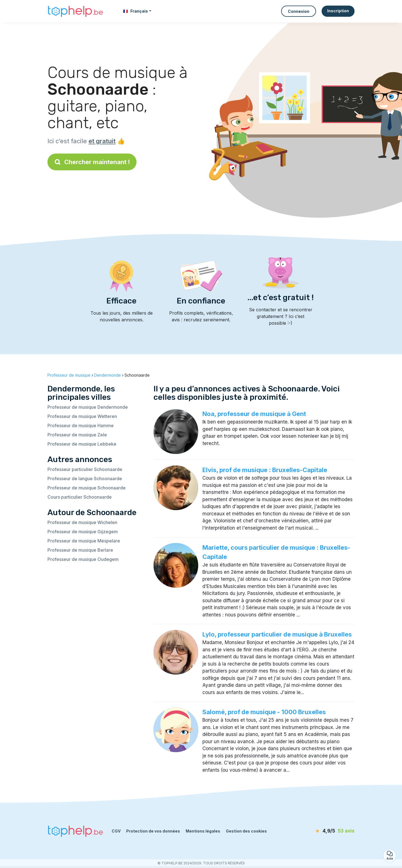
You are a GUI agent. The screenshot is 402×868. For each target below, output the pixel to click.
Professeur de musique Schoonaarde (87, 488)
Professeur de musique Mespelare (84, 541)
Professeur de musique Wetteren (82, 416)
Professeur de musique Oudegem (83, 559)
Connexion (299, 11)
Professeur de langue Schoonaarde (85, 479)
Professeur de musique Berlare (80, 550)
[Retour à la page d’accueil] (75, 11)
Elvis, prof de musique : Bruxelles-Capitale (265, 470)
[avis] (322, 831)
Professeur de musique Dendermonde (88, 407)
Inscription (338, 11)
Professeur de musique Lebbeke (82, 444)
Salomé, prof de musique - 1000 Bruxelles (264, 712)
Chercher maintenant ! (92, 162)
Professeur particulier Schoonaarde (85, 469)
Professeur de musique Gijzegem (83, 532)
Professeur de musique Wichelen (82, 522)
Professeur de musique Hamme (81, 425)
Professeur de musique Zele (77, 435)
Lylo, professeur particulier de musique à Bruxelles (277, 634)
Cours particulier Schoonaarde (80, 497)
